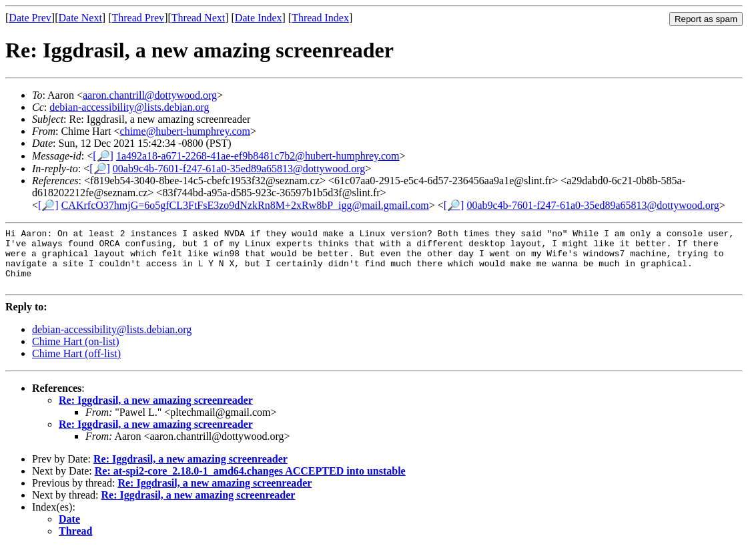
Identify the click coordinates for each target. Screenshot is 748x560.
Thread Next (198, 18)
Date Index (259, 18)
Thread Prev (138, 18)
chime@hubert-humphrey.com (185, 131)
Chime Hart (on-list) (76, 353)
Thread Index (320, 18)
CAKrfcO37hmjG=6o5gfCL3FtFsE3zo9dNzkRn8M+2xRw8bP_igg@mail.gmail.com (245, 205)
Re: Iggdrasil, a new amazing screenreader (156, 412)
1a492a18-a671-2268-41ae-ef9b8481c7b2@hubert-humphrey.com (258, 156)
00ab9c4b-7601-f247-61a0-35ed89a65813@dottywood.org (239, 169)
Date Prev (30, 18)
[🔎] (103, 156)
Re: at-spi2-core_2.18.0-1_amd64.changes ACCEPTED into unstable (250, 483)
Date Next (80, 18)
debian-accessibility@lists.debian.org (129, 107)
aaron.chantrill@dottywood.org (150, 95)
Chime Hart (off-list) (76, 365)
